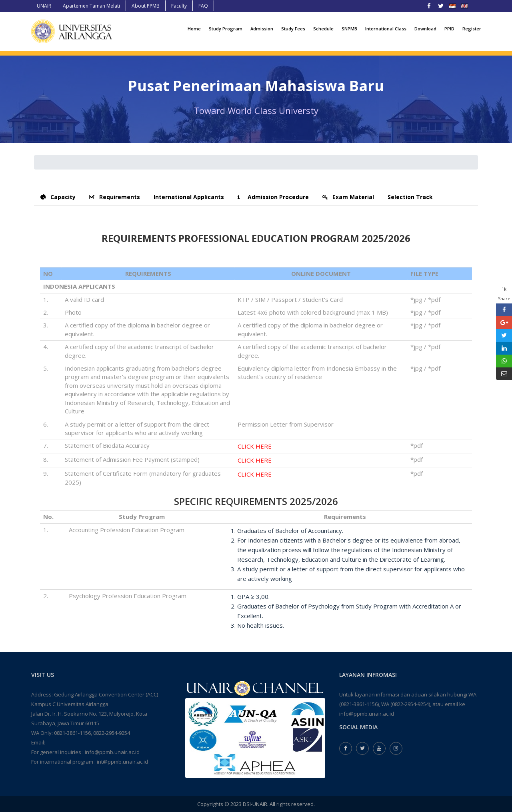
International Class (386, 29)
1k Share (504, 294)
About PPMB (146, 6)
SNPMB (349, 29)
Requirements (115, 197)
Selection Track (410, 197)
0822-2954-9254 (112, 733)
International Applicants (189, 197)
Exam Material (348, 197)
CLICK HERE (255, 446)
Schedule (323, 29)
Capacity (58, 197)
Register (472, 29)
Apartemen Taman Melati (91, 6)
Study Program (226, 29)
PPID (449, 29)
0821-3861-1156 (72, 733)
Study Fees (293, 29)
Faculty (179, 6)
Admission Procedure (273, 197)
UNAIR (44, 6)
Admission (262, 29)
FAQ (203, 6)
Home (194, 29)
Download (425, 29)
